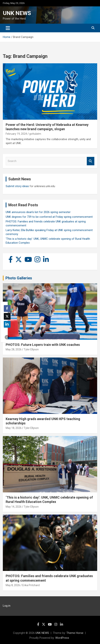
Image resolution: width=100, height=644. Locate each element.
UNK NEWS (17, 13)
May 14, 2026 (14, 507)
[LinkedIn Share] (7, 324)
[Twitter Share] (7, 316)
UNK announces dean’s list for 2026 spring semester (38, 212)
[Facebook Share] (7, 308)
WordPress (62, 638)
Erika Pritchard (31, 585)
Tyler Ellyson (31, 349)
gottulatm (35, 134)
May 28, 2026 (14, 349)
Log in (7, 606)
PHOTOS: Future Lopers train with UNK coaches (43, 345)
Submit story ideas (17, 186)
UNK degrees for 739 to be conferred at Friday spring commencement (49, 217)
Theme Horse (75, 633)
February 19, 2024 (16, 134)
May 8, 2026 (13, 585)
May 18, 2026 (14, 428)
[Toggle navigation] (8, 28)
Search (91, 161)
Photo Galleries (19, 278)
